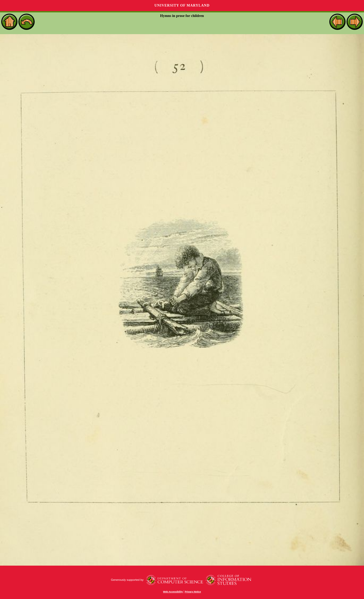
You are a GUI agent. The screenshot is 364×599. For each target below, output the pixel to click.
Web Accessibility (173, 592)
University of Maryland (182, 5)
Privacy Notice (193, 592)
